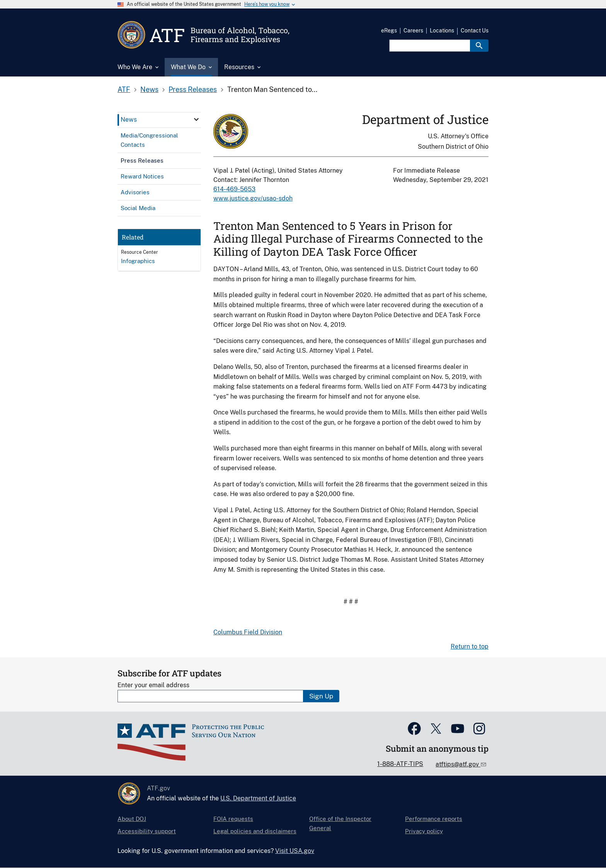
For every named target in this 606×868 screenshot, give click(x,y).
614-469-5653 (234, 189)
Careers (413, 31)
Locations (442, 31)
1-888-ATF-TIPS (400, 764)
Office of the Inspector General (340, 823)
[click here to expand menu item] (196, 119)
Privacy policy (424, 831)
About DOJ (132, 819)
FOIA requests (233, 819)
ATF (124, 89)
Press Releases (193, 89)
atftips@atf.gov (458, 764)
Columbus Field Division (248, 632)
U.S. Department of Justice (258, 798)
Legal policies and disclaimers (255, 831)
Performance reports (434, 819)
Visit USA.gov (295, 851)
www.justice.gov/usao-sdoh (253, 198)
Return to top (470, 646)
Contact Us (475, 31)
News (149, 89)
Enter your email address (153, 685)
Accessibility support (147, 831)
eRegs (389, 31)
